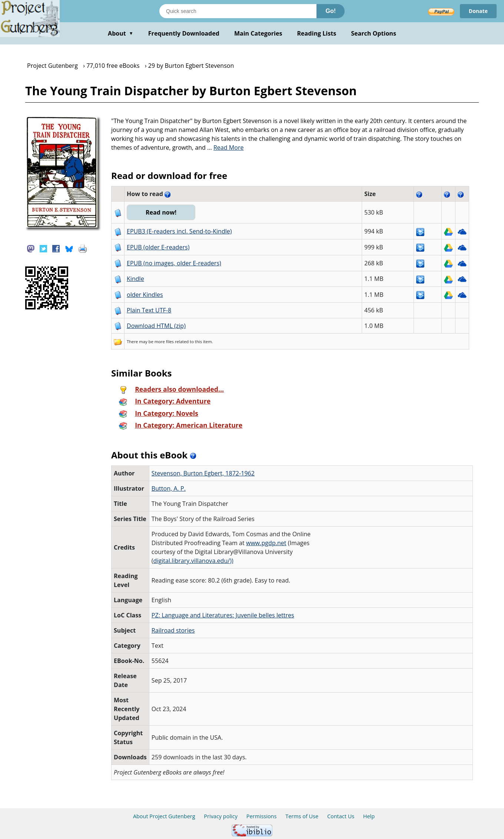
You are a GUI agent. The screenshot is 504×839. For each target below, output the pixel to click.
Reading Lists (317, 33)
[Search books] (238, 11)
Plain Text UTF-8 (149, 310)
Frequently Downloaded (184, 33)
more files (164, 341)
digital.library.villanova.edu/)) (193, 561)
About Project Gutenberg (164, 816)
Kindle (135, 279)
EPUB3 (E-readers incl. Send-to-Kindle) (179, 231)
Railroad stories (173, 630)
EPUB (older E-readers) (158, 247)
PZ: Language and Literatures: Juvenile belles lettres (223, 615)
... (226, 147)
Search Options (374, 33)
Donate (478, 11)
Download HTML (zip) (156, 326)
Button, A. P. (169, 488)
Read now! (161, 212)
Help (369, 816)
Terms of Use (302, 816)
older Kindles (145, 295)
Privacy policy (221, 816)
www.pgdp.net (266, 543)
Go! (331, 11)
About (121, 33)
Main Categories (258, 33)
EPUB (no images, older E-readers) (174, 263)
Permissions (262, 816)
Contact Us (341, 816)
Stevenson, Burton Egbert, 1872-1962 (203, 473)
